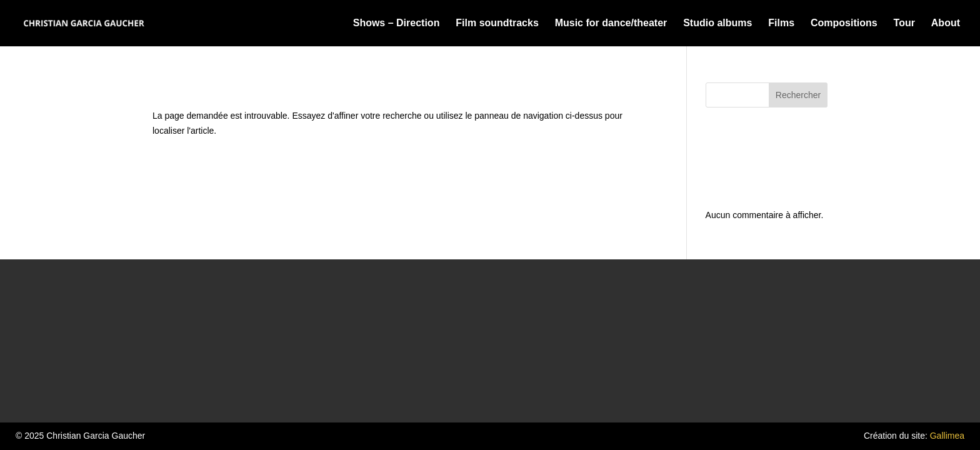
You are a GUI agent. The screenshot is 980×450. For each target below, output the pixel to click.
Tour (904, 23)
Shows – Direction (397, 23)
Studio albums (717, 23)
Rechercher (798, 95)
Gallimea (947, 436)
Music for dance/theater (611, 23)
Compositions (844, 23)
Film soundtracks (497, 23)
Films (781, 23)
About (946, 23)
